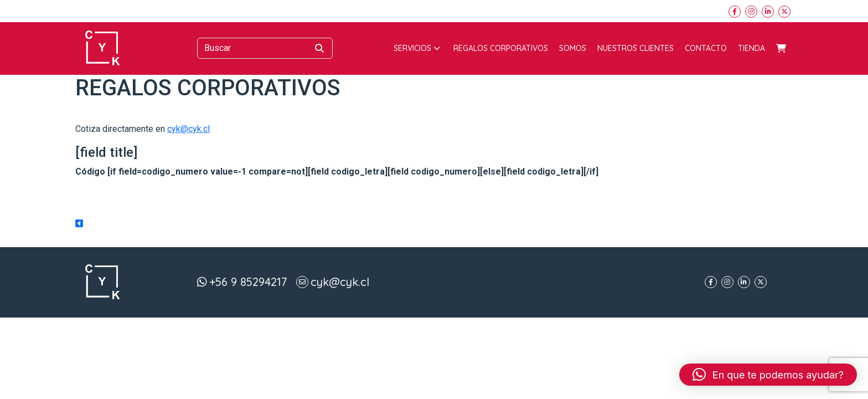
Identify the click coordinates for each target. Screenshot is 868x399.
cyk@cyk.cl (188, 129)
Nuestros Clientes (635, 48)
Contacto (706, 48)
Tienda (751, 48)
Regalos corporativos (501, 48)
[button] (768, 375)
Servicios (417, 48)
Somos (573, 48)
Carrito (781, 48)
